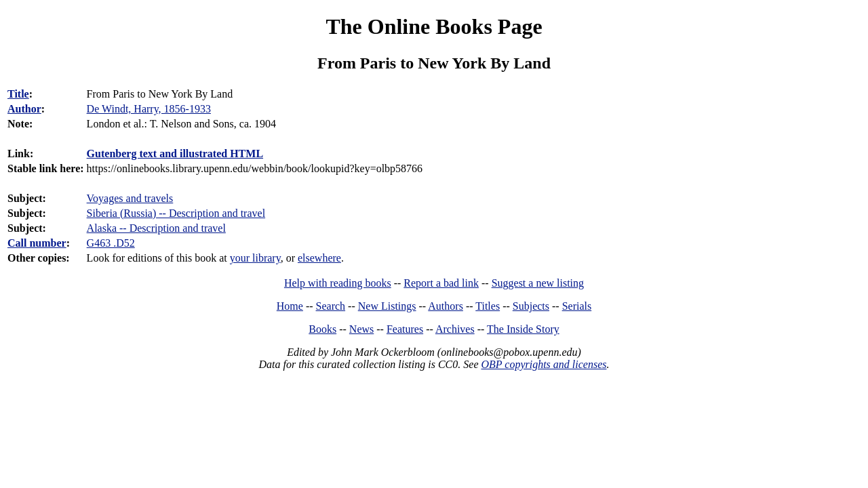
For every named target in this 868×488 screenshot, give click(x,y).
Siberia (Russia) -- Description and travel (176, 213)
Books (322, 329)
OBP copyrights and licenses (544, 364)
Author (24, 109)
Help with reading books (338, 283)
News (361, 329)
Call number (37, 243)
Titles (488, 306)
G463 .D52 (111, 243)
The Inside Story (523, 329)
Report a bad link (441, 283)
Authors (446, 306)
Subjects (531, 306)
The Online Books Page (434, 26)
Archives (455, 329)
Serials (577, 306)
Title (18, 94)
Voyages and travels (130, 198)
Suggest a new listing (538, 283)
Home (290, 306)
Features (405, 329)
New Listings (387, 306)
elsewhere (319, 258)
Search (331, 306)
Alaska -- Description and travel (156, 228)
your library (255, 258)
